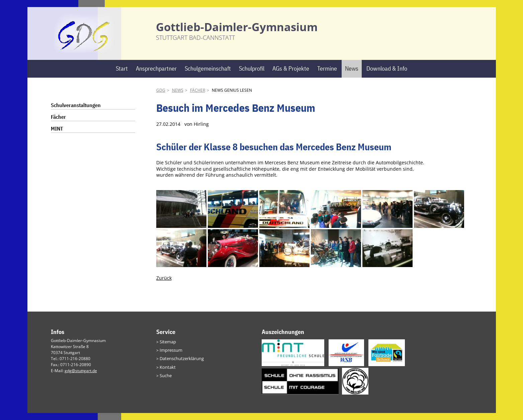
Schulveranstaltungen (76, 112)
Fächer (198, 98)
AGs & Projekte (291, 76)
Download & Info (387, 76)
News (352, 76)
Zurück (164, 285)
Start (122, 76)
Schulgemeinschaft (208, 76)
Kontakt (167, 373)
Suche (165, 381)
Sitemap (167, 349)
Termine (327, 76)
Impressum (170, 357)
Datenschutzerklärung (180, 365)
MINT (57, 136)
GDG (161, 98)
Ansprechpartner (156, 76)
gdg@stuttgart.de (81, 378)
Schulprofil (252, 76)
